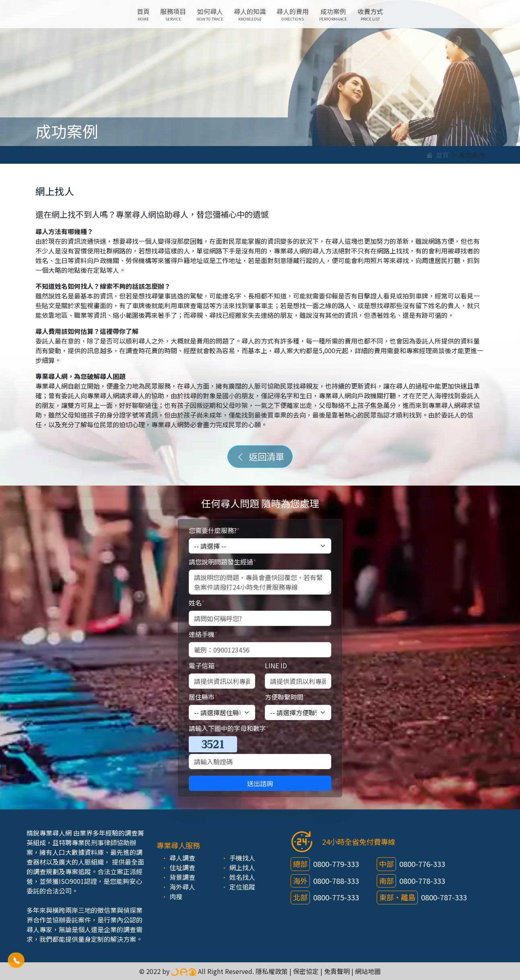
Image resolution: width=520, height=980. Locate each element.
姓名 (197, 603)
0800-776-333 (422, 864)
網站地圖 (368, 971)
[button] (16, 960)
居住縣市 (203, 697)
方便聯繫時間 (286, 697)
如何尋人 (210, 14)
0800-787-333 (444, 897)
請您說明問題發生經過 (222, 562)
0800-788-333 (336, 881)
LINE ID (276, 665)
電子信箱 (202, 665)
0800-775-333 (336, 897)
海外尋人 (182, 887)
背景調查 (182, 877)
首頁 (143, 14)
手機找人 (242, 858)
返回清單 (260, 456)
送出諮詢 (260, 783)
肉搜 (176, 896)
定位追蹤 (242, 887)
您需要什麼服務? (214, 530)
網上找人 (242, 867)
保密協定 (306, 971)
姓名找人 (242, 877)
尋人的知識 (250, 14)
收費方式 (370, 14)
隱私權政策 (272, 971)
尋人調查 (182, 858)
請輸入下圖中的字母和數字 (229, 728)
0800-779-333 (336, 864)
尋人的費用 (293, 14)
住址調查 (182, 867)
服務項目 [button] (173, 14)
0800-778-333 (422, 881)
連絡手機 (203, 634)
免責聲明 (337, 971)
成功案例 (333, 14)
